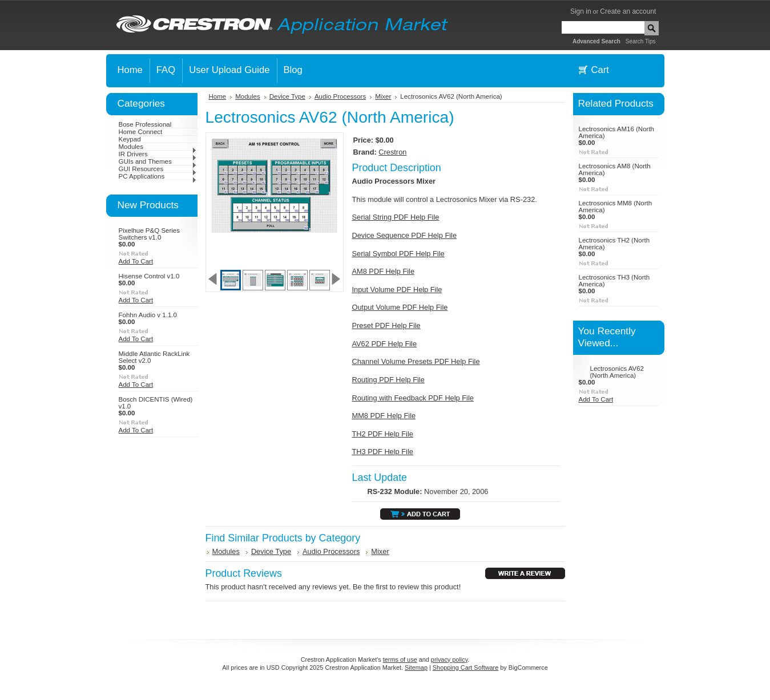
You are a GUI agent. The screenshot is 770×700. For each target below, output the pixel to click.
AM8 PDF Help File (384, 271)
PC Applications (158, 176)
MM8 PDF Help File (384, 416)
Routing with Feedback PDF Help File (413, 398)
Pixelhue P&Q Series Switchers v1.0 (150, 234)
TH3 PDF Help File (383, 452)
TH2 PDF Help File (383, 434)
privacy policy (449, 659)
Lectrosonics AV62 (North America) (617, 372)
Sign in (581, 11)
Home (218, 96)
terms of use (400, 659)
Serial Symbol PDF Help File (398, 254)
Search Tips (641, 41)
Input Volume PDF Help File (397, 290)
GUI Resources (158, 169)
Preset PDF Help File (386, 325)
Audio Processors (340, 96)
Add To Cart (136, 261)
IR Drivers (158, 154)
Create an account (628, 11)
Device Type (287, 96)
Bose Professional (145, 124)
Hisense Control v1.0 (149, 276)
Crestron (392, 152)
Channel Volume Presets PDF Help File (416, 361)
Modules (158, 147)
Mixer (383, 96)
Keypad (130, 139)
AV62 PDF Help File (385, 344)
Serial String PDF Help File (396, 217)
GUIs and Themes (158, 161)
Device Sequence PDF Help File (405, 235)
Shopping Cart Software (465, 667)
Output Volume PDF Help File (400, 307)
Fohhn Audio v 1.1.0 (148, 315)
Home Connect (141, 132)
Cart (600, 70)
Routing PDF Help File (388, 380)
